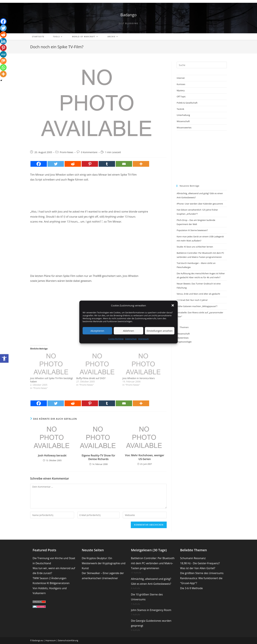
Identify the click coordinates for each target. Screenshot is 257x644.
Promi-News (67, 152)
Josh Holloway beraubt (52, 455)
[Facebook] (39, 164)
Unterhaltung (183, 115)
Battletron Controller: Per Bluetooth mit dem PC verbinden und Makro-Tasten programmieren (153, 563)
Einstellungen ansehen (160, 331)
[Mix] (3, 61)
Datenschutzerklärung (68, 640)
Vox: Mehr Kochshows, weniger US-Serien (145, 457)
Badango (128, 15)
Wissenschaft (183, 121)
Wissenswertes (184, 128)
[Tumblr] (107, 164)
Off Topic (181, 97)
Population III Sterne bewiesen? (192, 230)
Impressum (143, 339)
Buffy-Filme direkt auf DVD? (91, 378)
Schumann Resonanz (193, 558)
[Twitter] (56, 164)
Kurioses (181, 84)
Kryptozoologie (184, 342)
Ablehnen (129, 331)
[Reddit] (73, 164)
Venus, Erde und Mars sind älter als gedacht (198, 294)
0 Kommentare (89, 152)
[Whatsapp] (3, 67)
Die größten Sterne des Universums (202, 573)
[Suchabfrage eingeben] (202, 65)
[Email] (124, 164)
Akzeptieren (97, 331)
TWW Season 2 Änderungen (49, 578)
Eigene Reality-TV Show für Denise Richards (98, 457)
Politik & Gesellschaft (187, 103)
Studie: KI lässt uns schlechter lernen (195, 247)
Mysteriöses (183, 338)
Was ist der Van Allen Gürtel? (198, 568)
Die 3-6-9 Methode (191, 588)
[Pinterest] (90, 164)
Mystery (181, 90)
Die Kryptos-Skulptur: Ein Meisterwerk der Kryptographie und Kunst (104, 563)
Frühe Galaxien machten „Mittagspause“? (197, 306)
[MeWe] (3, 54)
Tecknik (180, 109)
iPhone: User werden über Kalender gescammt (200, 204)
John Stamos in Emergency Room (151, 610)
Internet (181, 78)
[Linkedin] (3, 41)
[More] (141, 164)
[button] (4, 358)
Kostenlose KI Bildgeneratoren (51, 583)
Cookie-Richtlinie (116, 339)
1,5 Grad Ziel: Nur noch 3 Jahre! (192, 300)
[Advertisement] (99, 193)
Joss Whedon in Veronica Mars (139, 378)
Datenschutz (131, 339)
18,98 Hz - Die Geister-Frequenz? (200, 563)
